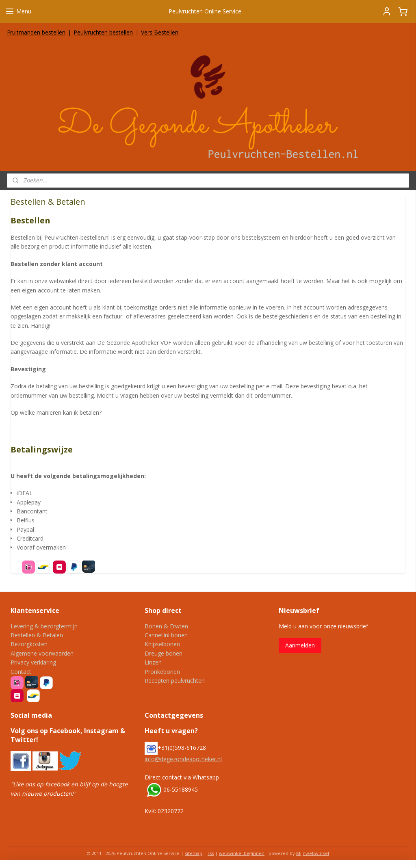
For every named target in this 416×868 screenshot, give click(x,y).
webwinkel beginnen (242, 853)
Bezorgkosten (29, 644)
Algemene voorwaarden (42, 653)
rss (211, 853)
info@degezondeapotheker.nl (183, 759)
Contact (21, 672)
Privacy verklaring (33, 662)
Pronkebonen (162, 672)
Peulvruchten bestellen (103, 32)
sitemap (194, 853)
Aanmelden (300, 645)
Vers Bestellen (160, 32)
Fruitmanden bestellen (36, 32)
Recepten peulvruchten (175, 681)
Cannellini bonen (166, 635)
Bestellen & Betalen (37, 635)
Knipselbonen (162, 644)
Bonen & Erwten (166, 626)
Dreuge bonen (164, 653)
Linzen (153, 662)
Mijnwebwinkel (313, 853)
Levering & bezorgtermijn (44, 626)
